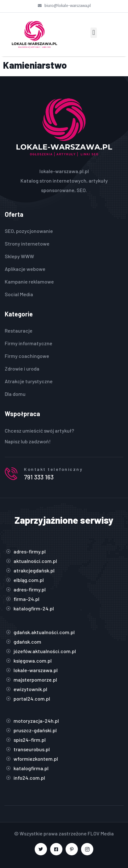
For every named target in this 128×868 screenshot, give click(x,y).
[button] (93, 33)
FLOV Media (101, 833)
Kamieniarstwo (35, 65)
